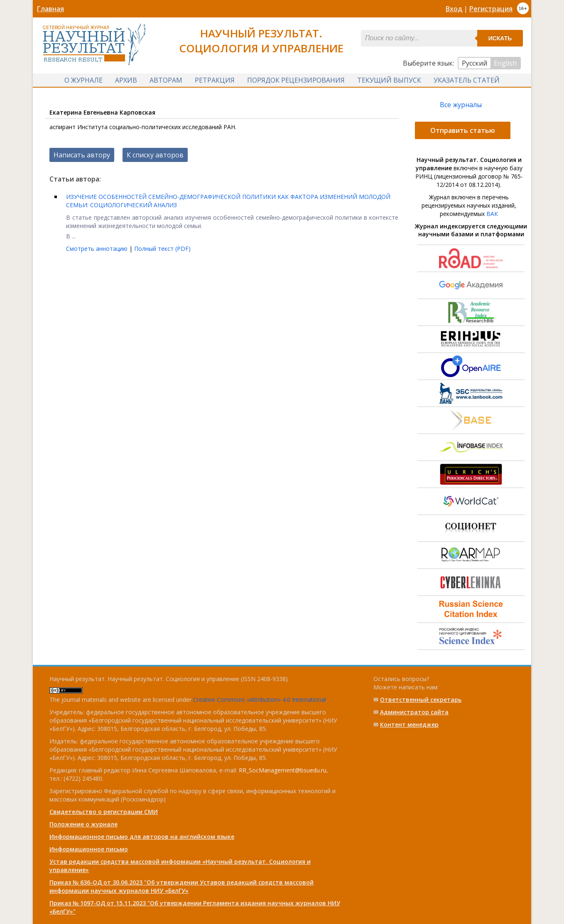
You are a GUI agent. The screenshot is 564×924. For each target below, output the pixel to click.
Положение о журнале (83, 824)
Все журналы (461, 105)
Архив (126, 80)
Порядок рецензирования (296, 80)
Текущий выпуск (389, 80)
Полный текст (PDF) (162, 249)
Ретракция (215, 80)
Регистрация (491, 9)
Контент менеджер (409, 724)
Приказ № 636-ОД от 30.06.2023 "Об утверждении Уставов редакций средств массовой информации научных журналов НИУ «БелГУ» (181, 886)
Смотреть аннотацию (98, 249)
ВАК (492, 214)
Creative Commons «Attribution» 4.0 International (260, 700)
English (505, 63)
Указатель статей (467, 80)
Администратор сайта (414, 712)
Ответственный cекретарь (421, 700)
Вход (454, 9)
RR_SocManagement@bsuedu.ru (283, 770)
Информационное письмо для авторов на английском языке (142, 837)
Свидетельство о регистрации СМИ (104, 812)
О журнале (83, 80)
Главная (50, 9)
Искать (500, 38)
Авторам (166, 80)
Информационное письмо (89, 849)
